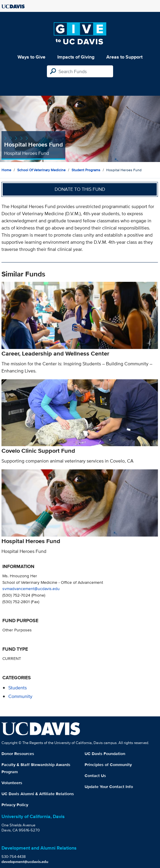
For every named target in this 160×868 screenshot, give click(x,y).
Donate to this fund (80, 189)
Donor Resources (18, 754)
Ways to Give (31, 57)
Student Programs (86, 170)
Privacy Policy (15, 805)
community (20, 696)
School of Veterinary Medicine (41, 170)
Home (6, 170)
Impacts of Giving (76, 57)
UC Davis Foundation (105, 754)
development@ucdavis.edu (25, 862)
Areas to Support (124, 57)
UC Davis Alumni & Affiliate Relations (38, 794)
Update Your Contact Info (109, 787)
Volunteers (12, 783)
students (18, 688)
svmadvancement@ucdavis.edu (31, 588)
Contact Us (95, 776)
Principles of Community (108, 765)
